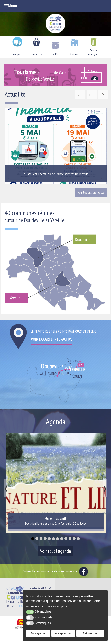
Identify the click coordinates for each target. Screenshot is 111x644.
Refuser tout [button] (90, 633)
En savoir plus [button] (57, 606)
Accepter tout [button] (63, 633)
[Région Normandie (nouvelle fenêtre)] (22, 629)
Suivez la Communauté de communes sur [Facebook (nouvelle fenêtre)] (55, 571)
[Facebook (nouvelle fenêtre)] (91, 75)
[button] (33, 539)
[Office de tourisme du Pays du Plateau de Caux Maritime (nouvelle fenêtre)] (56, 641)
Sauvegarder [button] (38, 633)
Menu (10, 6)
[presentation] (6, 488)
